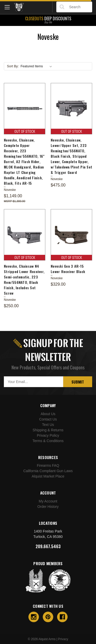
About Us (48, 414)
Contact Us (48, 419)
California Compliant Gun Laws (48, 471)
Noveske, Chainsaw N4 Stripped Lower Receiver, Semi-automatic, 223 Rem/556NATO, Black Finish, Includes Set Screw (24, 279)
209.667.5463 (48, 546)
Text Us (48, 425)
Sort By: (13, 66)
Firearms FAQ (48, 465)
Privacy (63, 639)
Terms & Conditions (48, 441)
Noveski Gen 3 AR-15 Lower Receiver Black (68, 269)
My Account (48, 501)
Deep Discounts (48, 20)
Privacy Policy (48, 435)
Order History (48, 507)
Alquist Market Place (48, 476)
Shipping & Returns (48, 430)
